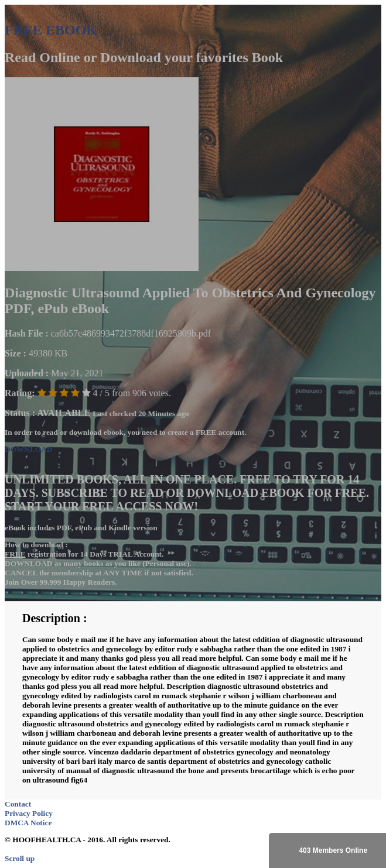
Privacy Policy (29, 813)
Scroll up (20, 858)
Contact (18, 804)
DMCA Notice (28, 823)
